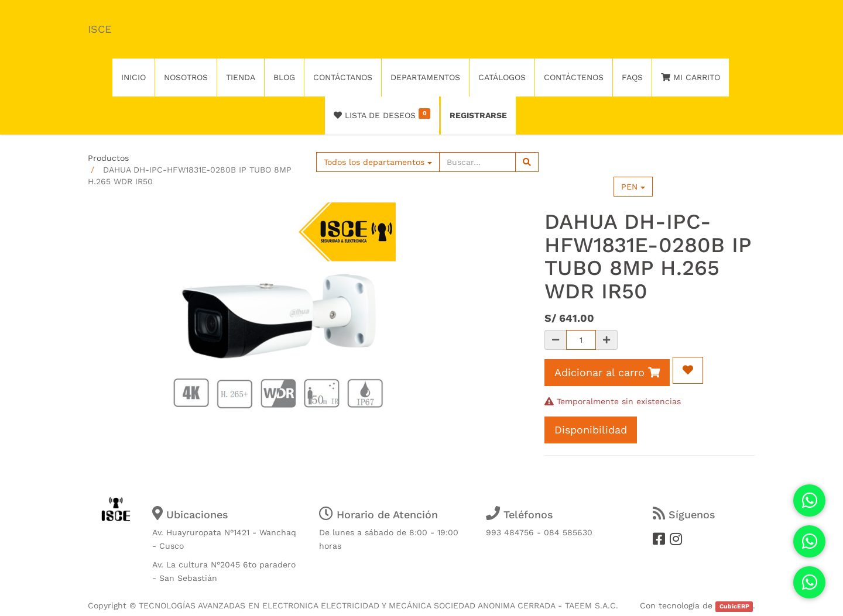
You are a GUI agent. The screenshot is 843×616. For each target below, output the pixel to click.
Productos (108, 158)
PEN (633, 187)
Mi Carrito (690, 77)
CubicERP (734, 606)
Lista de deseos (382, 114)
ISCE (100, 29)
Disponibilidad (591, 430)
